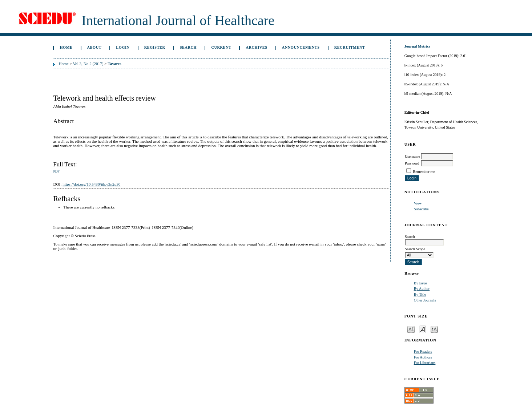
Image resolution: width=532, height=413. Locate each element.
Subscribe (421, 209)
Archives (257, 47)
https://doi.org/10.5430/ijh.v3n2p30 (91, 184)
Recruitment (350, 47)
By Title (420, 294)
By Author (422, 289)
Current (221, 47)
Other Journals (425, 300)
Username (412, 156)
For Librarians (425, 363)
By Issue (420, 283)
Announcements (301, 47)
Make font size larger (434, 329)
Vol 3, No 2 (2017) (88, 64)
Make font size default (423, 329)
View (418, 203)
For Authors (423, 357)
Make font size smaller (411, 329)
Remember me (424, 172)
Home (66, 47)
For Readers (423, 351)
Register (155, 47)
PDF (56, 171)
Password (412, 163)
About (94, 47)
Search (188, 47)
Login (123, 47)
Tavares (114, 64)
